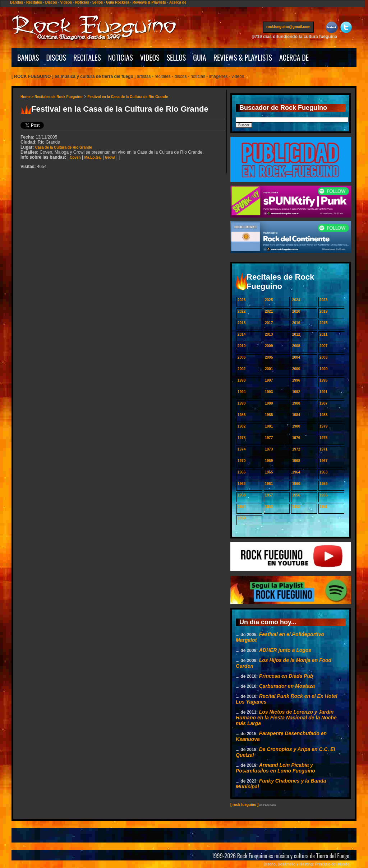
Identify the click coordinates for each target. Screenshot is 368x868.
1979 (323, 426)
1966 (241, 472)
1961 (269, 484)
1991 (323, 392)
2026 (241, 300)
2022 (241, 311)
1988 (296, 403)
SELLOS (176, 57)
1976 (296, 438)
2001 (269, 369)
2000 (296, 369)
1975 (323, 438)
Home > (27, 97)
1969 (269, 461)
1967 (323, 461)
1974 (241, 449)
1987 (323, 403)
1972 (296, 449)
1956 (296, 495)
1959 (323, 484)
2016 (296, 323)
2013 (269, 334)
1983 (323, 415)
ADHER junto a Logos (285, 650)
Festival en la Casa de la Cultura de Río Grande (128, 97)
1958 (241, 495)
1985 (269, 415)
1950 (241, 518)
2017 (269, 323)
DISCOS (56, 57)
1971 (323, 449)
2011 (323, 334)
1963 (323, 472)
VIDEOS (150, 57)
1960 (296, 484)
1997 (269, 380)
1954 (241, 507)
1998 (241, 380)
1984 (296, 415)
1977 (269, 438)
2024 (296, 300)
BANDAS (28, 57)
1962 (241, 484)
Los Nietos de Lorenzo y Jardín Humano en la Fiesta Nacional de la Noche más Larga (286, 718)
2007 (323, 346)
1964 (296, 472)
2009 (269, 346)
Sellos (98, 2)
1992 (296, 392)
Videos (66, 2)
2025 (269, 300)
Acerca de (178, 2)
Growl (110, 157)
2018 (241, 323)
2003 (323, 357)
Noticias (82, 2)
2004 (296, 357)
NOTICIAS (121, 57)
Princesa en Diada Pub (286, 676)
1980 (296, 426)
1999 (323, 369)
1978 (241, 438)
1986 (241, 415)
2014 (241, 334)
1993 (269, 392)
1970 (241, 461)
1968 (296, 461)
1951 (323, 507)
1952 (296, 507)
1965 (269, 472)
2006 (241, 357)
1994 (241, 392)
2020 (296, 311)
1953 (269, 507)
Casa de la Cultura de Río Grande (64, 147)
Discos (51, 2)
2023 (323, 300)
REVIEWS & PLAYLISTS (243, 57)
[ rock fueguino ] (244, 805)
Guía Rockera (118, 2)
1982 (241, 426)
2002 (241, 369)
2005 (269, 357)
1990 (241, 403)
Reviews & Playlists (149, 2)
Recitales (34, 2)
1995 (323, 380)
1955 (323, 495)
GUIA (199, 57)
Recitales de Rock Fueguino (58, 97)
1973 (269, 449)
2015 (323, 323)
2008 (296, 346)
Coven (75, 157)
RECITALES (87, 57)
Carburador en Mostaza (287, 686)
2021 (269, 311)
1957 (269, 495)
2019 (323, 311)
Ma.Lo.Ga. (93, 157)
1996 (296, 380)
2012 (296, 334)
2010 (241, 346)
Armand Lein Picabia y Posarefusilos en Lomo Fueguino (275, 768)
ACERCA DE (294, 57)
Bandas (17, 2)
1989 (269, 403)
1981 (269, 426)
